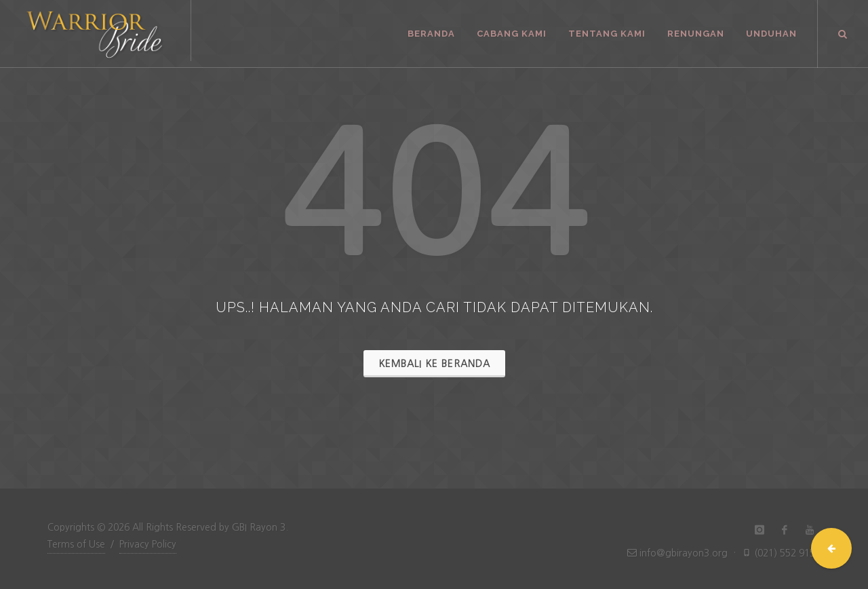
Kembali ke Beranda (434, 364)
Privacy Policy (148, 544)
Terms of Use (76, 544)
